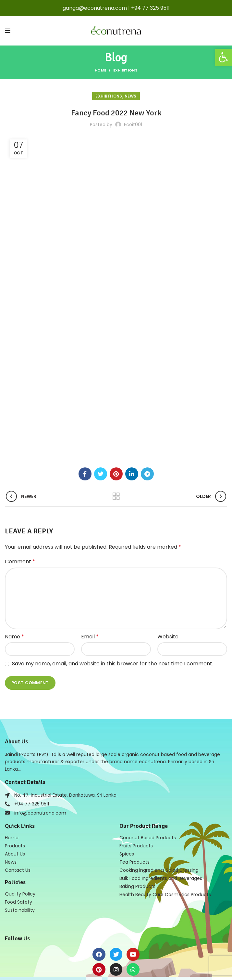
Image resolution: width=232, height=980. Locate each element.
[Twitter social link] (101, 418)
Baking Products (137, 831)
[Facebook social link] (85, 418)
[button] (224, 57)
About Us (15, 798)
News (11, 806)
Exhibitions (125, 70)
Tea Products (134, 806)
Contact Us (18, 815)
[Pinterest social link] (116, 418)
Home (100, 70)
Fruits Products (136, 790)
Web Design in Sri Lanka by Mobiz (136, 966)
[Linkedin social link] (132, 418)
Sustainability (20, 855)
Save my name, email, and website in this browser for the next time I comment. (113, 608)
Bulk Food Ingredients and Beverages (161, 823)
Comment (20, 506)
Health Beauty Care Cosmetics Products (165, 839)
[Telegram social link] (147, 418)
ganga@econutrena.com (95, 8)
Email (90, 581)
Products (15, 790)
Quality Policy (20, 838)
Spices (127, 798)
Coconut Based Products (148, 782)
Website (168, 581)
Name (14, 581)
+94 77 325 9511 (150, 8)
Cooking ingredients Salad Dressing (159, 815)
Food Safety (18, 846)
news (131, 96)
